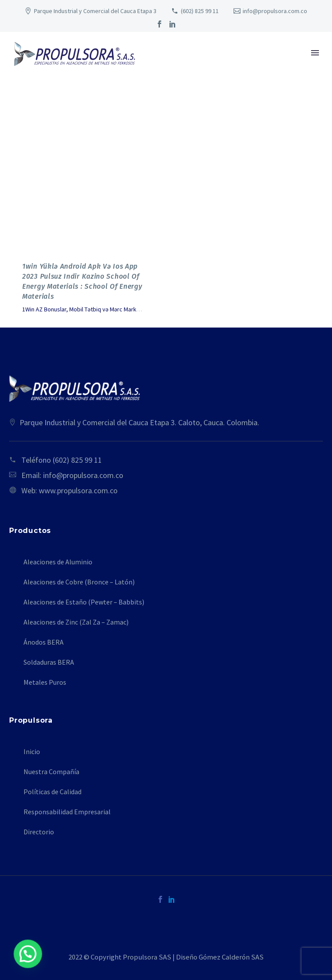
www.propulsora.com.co (78, 490)
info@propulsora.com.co (275, 11)
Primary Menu (315, 53)
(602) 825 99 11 (200, 11)
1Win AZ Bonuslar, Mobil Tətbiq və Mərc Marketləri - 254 (93, 309)
